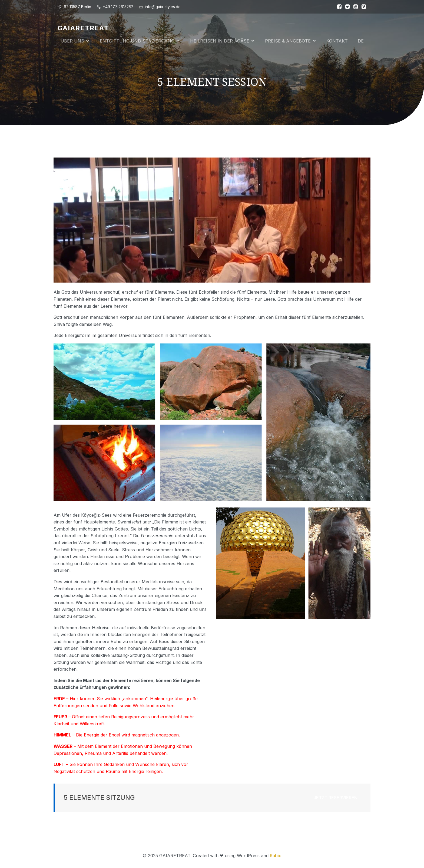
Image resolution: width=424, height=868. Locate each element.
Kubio (276, 856)
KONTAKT (337, 41)
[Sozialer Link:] (338, 7)
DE (361, 41)
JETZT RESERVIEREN (336, 798)
